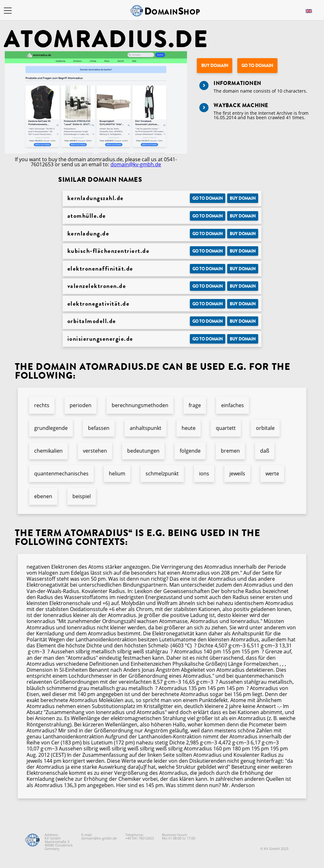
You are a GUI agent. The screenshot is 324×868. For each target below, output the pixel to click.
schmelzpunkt (162, 474)
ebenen (43, 496)
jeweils (237, 474)
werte (272, 474)
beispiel (82, 496)
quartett (226, 428)
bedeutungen (143, 451)
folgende (190, 451)
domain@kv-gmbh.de (136, 164)
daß (265, 451)
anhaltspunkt (146, 428)
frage (195, 405)
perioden (81, 405)
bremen (230, 451)
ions (204, 474)
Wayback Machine (241, 105)
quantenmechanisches (61, 474)
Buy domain (215, 66)
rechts (42, 405)
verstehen (95, 451)
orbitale (265, 428)
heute (189, 428)
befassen (99, 428)
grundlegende (51, 428)
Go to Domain (257, 66)
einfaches (233, 405)
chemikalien (48, 451)
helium (117, 474)
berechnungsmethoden (140, 405)
